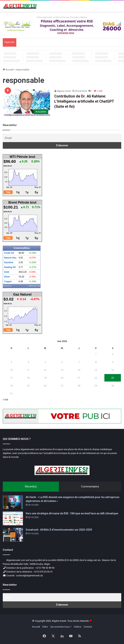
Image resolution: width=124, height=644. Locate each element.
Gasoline (9, 262)
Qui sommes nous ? (61, 627)
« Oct (5, 400)
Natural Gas (10, 258)
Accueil (8, 70)
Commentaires (90, 487)
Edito (45, 627)
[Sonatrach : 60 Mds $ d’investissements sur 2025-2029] (13, 535)
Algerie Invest (64, 91)
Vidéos (77, 627)
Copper (8, 281)
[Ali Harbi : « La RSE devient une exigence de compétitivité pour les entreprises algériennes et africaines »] (13, 502)
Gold (7, 272)
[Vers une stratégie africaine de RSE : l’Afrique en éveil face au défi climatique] (13, 518)
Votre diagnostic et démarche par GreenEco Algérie (62, 17)
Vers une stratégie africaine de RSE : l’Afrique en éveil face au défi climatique (72, 513)
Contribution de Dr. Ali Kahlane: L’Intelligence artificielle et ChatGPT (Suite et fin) (84, 101)
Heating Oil (10, 267)
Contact (88, 627)
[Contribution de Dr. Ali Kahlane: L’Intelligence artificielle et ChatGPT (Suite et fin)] (26, 103)
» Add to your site (34, 286)
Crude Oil (9, 253)
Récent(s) (31, 487)
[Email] (62, 138)
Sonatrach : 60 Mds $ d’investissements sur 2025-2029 (59, 530)
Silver (7, 277)
